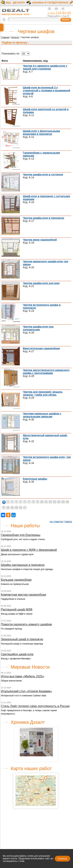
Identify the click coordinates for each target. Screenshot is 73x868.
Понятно (62, 859)
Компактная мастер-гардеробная (24, 595)
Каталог (15, 37)
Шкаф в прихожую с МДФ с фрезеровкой (29, 550)
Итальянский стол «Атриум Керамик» (26, 691)
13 (55, 502)
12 (51, 502)
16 (68, 502)
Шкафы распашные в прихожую (23, 565)
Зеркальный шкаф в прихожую (22, 639)
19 (12, 508)
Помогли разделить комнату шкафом (26, 624)
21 (21, 508)
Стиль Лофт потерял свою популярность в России (35, 706)
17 (4, 508)
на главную (57, 522)
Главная (5, 37)
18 (8, 508)
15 (63, 502)
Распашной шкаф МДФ (17, 609)
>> (25, 508)
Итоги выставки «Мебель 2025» (23, 676)
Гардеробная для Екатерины (21, 535)
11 (46, 502)
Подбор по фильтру (16, 43)
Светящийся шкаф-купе (17, 654)
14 (59, 502)
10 (42, 502)
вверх (69, 522)
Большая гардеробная (16, 580)
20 (17, 508)
